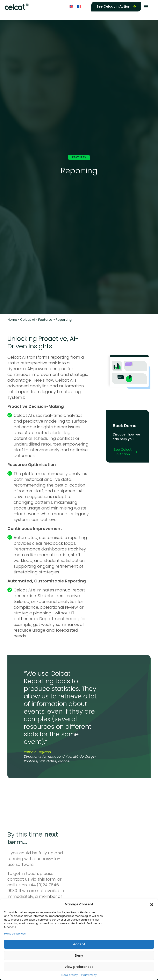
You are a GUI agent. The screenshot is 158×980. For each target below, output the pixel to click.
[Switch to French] (79, 6)
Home (12, 320)
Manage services (15, 934)
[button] (152, 904)
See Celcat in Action (113, 6)
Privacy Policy (88, 975)
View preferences (79, 967)
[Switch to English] (71, 6)
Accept (79, 944)
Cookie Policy (70, 975)
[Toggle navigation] (146, 6)
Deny (79, 956)
